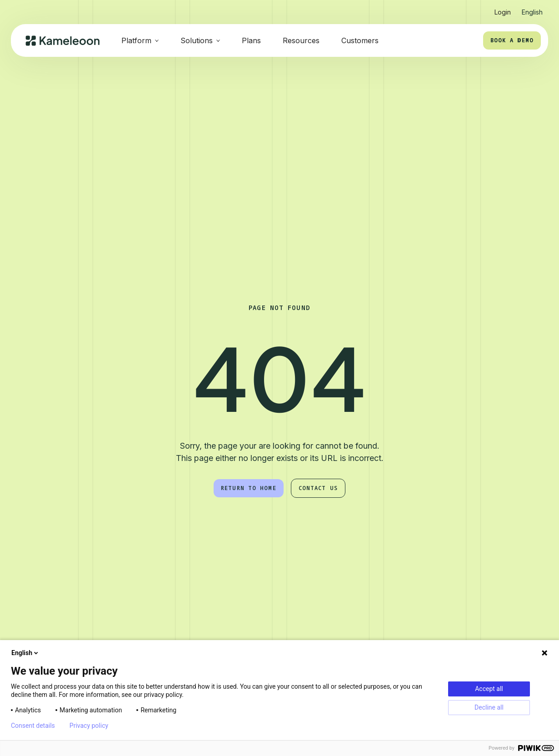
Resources (301, 40)
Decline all (489, 707)
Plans (251, 40)
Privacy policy (89, 726)
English (25, 653)
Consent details (33, 726)
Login (503, 12)
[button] (532, 8)
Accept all (489, 689)
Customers (360, 40)
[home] (62, 41)
